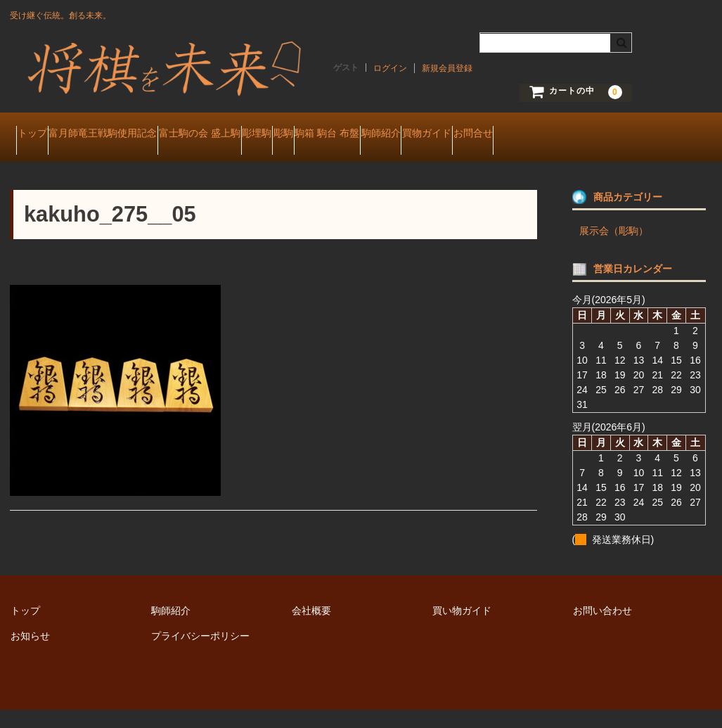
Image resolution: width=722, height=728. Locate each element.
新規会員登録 (447, 68)
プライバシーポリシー (200, 653)
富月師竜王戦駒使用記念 (136, 135)
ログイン (390, 68)
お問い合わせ (602, 628)
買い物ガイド (462, 628)
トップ (39, 135)
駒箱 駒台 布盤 (469, 135)
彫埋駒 (344, 135)
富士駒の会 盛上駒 (260, 135)
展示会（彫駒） (614, 248)
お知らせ (30, 653)
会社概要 (311, 628)
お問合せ (43, 165)
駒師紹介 (550, 135)
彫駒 (398, 135)
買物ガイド (623, 135)
